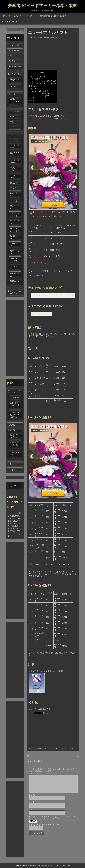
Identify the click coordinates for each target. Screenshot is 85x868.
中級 (12, 122)
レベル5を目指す (40, 91)
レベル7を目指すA (41, 94)
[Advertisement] (53, 55)
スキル (52, 749)
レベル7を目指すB (41, 96)
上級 (12, 127)
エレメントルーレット (15, 267)
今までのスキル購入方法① (44, 81)
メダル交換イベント (15, 215)
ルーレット (15, 201)
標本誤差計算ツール (9, 22)
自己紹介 (18, 16)
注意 (32, 98)
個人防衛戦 (15, 183)
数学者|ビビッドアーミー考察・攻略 (42, 5)
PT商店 (13, 188)
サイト (31, 810)
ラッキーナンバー (15, 162)
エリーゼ (70, 749)
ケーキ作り (15, 140)
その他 (13, 87)
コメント (34, 774)
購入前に (33, 86)
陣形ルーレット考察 (15, 260)
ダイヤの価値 (14, 46)
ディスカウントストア (15, 230)
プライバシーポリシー (62, 866)
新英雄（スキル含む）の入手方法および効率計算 (53, 296)
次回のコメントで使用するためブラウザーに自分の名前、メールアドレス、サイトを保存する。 (52, 818)
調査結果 (12, 95)
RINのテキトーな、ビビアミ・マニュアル (15, 502)
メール (33, 802)
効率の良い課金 (41, 749)
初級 (12, 117)
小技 (10, 56)
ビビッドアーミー (61, 749)
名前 (32, 795)
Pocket (46, 713)
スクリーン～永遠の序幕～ (14, 292)
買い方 (33, 89)
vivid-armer (53, 38)
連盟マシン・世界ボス (15, 102)
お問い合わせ (31, 16)
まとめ (33, 101)
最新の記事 (6, 16)
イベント (12, 135)
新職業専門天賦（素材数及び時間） (54, 16)
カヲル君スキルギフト (42, 314)
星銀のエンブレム (15, 282)
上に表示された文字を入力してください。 (47, 825)
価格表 (36, 79)
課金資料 (12, 61)
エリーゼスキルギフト (39, 77)
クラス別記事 (14, 112)
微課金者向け (14, 51)
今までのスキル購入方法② (44, 84)
